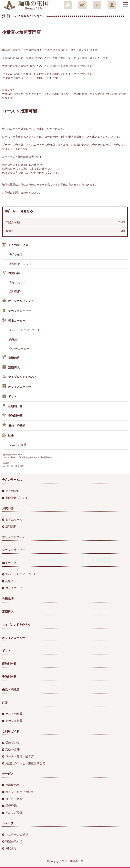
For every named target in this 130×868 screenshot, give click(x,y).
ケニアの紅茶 (18, 445)
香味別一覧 (12, 416)
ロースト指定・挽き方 (18, 756)
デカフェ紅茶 (12, 721)
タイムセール (18, 282)
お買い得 (11, 273)
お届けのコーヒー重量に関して (24, 763)
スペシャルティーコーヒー (26, 330)
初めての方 (11, 742)
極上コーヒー (14, 321)
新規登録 (9, 806)
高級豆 (13, 339)
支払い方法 (11, 749)
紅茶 (8, 435)
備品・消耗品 (14, 425)
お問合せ (9, 848)
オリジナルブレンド (18, 301)
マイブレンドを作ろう (19, 377)
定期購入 (11, 368)
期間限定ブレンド (21, 264)
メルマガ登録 (12, 813)
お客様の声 (11, 785)
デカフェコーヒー (17, 311)
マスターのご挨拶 (15, 834)
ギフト (9, 397)
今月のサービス (15, 245)
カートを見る (19, 211)
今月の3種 (16, 255)
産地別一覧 (12, 406)
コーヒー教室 (12, 799)
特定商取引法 (12, 841)
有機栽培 (11, 358)
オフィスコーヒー (17, 387)
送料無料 (15, 291)
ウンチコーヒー (19, 349)
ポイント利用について (18, 792)
